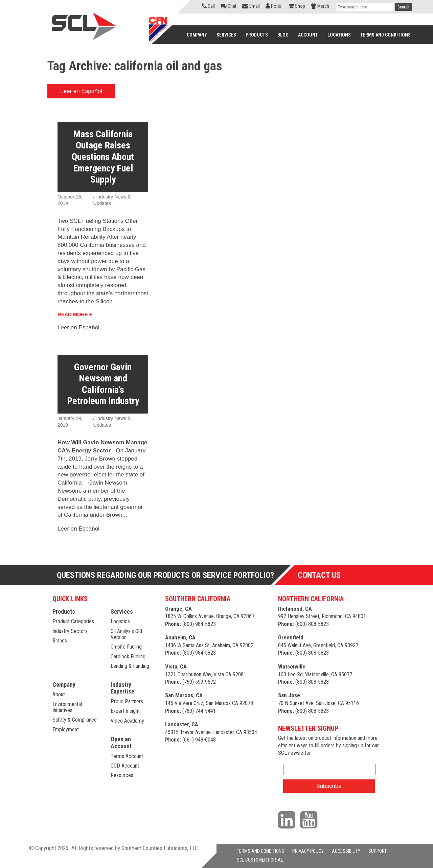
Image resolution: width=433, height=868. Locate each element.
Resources (122, 775)
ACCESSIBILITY (346, 851)
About (59, 694)
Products (64, 612)
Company (64, 685)
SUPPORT (378, 851)
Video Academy (127, 721)
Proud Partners (127, 701)
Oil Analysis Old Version (126, 634)
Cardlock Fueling (128, 656)
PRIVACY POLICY (308, 851)
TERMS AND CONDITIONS (260, 851)
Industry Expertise (122, 688)
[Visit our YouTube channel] (310, 820)
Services (122, 612)
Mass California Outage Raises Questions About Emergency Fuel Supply (103, 157)
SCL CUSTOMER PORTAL (260, 860)
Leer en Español (81, 91)
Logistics (120, 621)
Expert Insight (125, 711)
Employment (66, 730)
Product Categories (73, 621)
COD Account (125, 766)
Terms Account (127, 756)
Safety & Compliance (75, 720)
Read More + (75, 314)
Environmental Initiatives (67, 707)
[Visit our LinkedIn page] (288, 820)
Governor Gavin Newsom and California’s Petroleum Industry (103, 384)
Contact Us (319, 575)
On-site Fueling (126, 647)
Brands (60, 641)
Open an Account (121, 743)
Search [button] (403, 7)
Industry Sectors (70, 631)
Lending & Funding (130, 666)
